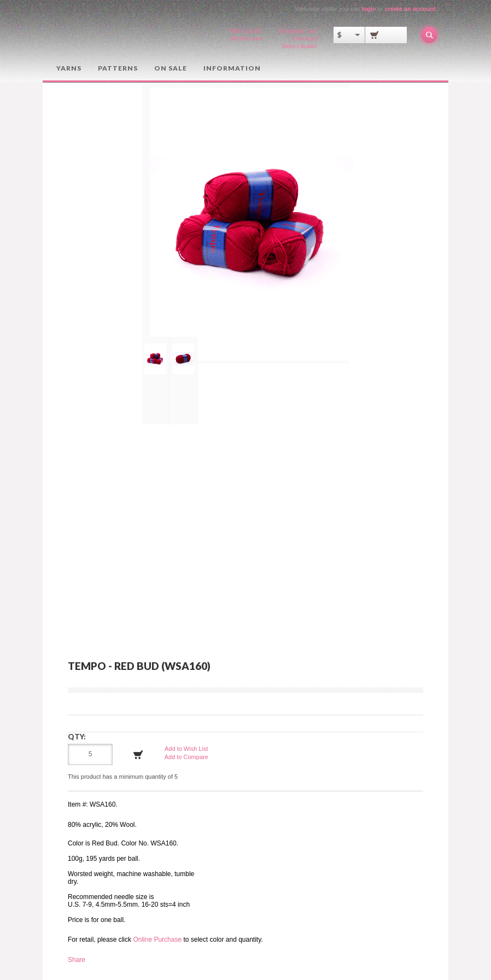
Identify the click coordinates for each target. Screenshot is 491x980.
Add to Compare (186, 757)
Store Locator (299, 46)
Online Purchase (157, 940)
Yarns (69, 68)
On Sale (171, 68)
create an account (410, 9)
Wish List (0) (246, 31)
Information (232, 68)
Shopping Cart (298, 31)
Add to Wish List (186, 749)
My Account (247, 38)
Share (77, 960)
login (369, 9)
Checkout (305, 38)
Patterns (118, 68)
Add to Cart (138, 755)
